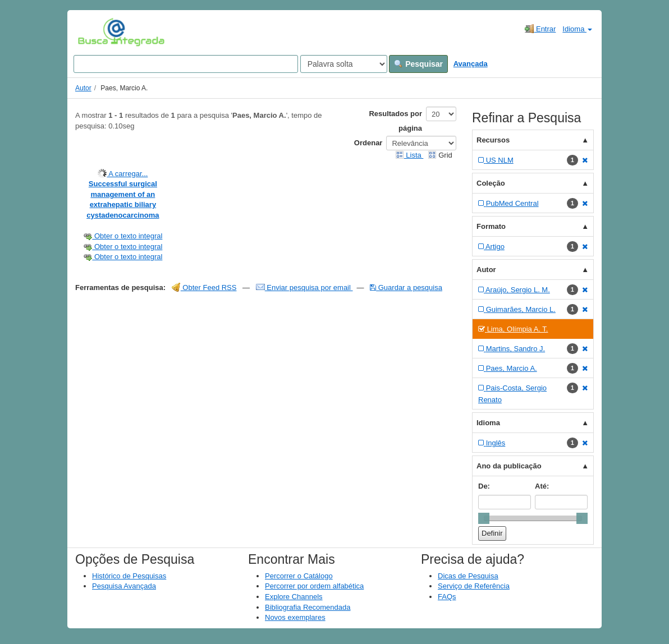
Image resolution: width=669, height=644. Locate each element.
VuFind (95, 32)
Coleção (491, 183)
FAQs (447, 597)
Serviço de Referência (474, 586)
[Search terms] (186, 64)
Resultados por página (395, 121)
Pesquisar (418, 64)
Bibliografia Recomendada (308, 607)
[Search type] (344, 64)
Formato (491, 226)
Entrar (540, 29)
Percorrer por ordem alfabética (314, 586)
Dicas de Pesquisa (468, 576)
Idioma (577, 29)
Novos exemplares (295, 617)
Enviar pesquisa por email (304, 287)
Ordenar (368, 143)
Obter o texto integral (123, 236)
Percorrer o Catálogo (299, 576)
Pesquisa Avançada (124, 586)
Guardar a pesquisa (406, 287)
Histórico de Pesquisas (129, 576)
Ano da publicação (509, 466)
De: (484, 486)
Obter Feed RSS (204, 287)
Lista (409, 155)
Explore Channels (294, 597)
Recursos (493, 140)
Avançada (471, 64)
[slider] (484, 518)
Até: (542, 486)
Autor (83, 88)
